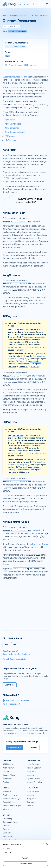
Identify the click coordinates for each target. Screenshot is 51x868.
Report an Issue (9, 654)
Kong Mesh (32, 771)
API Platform (8, 764)
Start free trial (15, 748)
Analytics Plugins (10, 795)
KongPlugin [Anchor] (9, 150)
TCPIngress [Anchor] (10, 316)
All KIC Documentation (16, 47)
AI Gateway (8, 771)
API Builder (8, 779)
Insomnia (31, 775)
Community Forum (10, 822)
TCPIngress (10, 136)
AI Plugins (7, 791)
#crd (8, 56)
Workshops (8, 836)
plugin (5, 158)
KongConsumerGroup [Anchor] (16, 522)
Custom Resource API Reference (23, 65)
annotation (22, 221)
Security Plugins (10, 802)
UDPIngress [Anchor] (10, 422)
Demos (6, 829)
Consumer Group (40, 544)
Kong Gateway (33, 764)
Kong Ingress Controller (18, 16)
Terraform (31, 802)
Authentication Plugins (12, 798)
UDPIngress (10, 140)
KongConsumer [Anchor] (12, 275)
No (15, 645)
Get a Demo (32, 748)
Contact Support (11, 704)
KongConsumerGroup (15, 132)
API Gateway (8, 768)
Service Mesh (9, 775)
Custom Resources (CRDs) (15, 77)
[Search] (33, 4)
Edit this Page (24, 654)
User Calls (7, 833)
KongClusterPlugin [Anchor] (14, 213)
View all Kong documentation (15, 659)
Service (6, 255)
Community (8, 818)
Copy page (9, 26)
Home (5, 16)
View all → (7, 809)
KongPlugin (10, 120)
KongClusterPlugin (13, 124)
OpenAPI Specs (34, 779)
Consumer (39, 304)
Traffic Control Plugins (12, 806)
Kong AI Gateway (34, 768)
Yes (6, 645)
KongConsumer (12, 128)
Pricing (6, 782)
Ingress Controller (34, 782)
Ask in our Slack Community (16, 700)
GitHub (6, 826)
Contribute (10, 685)
